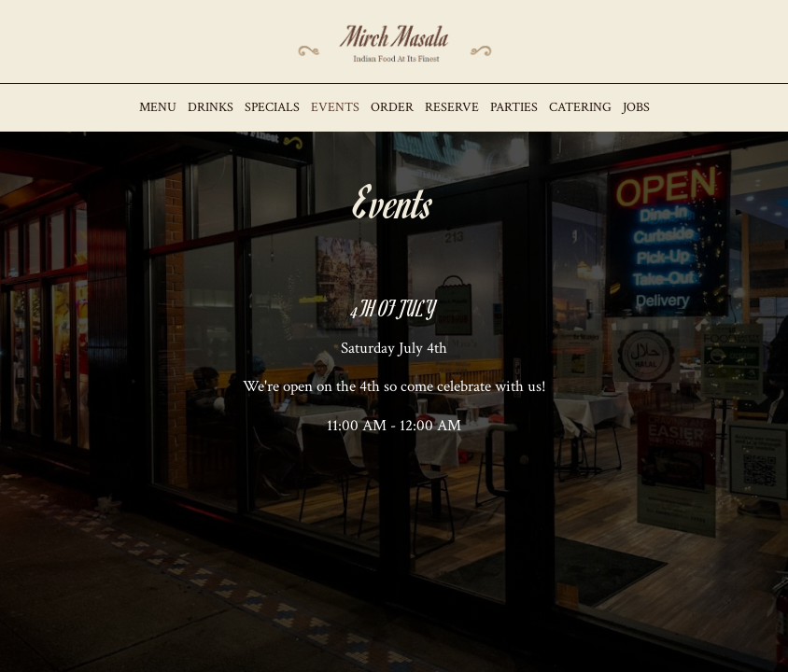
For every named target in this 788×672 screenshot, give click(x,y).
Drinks (211, 107)
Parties (514, 107)
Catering (580, 107)
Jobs (636, 107)
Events (335, 107)
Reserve (452, 107)
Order (392, 107)
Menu (158, 107)
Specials (272, 107)
